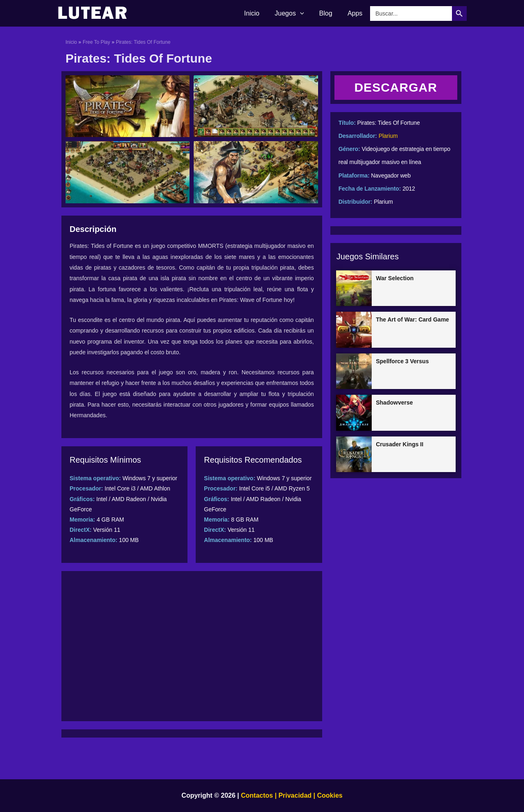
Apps (356, 13)
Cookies (329, 795)
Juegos (295, 13)
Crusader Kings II (400, 444)
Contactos (257, 795)
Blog (329, 13)
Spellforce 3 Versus (402, 361)
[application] (305, 13)
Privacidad (295, 795)
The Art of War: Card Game (412, 319)
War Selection (395, 278)
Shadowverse (394, 403)
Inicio (259, 13)
